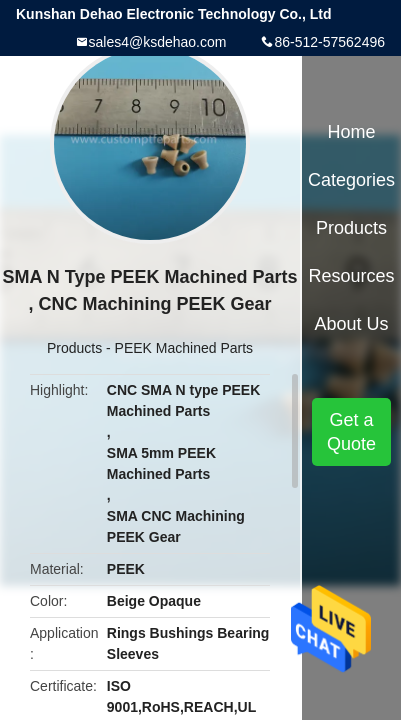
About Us (352, 324)
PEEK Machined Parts (184, 348)
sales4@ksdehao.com (158, 42)
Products (74, 348)
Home (352, 132)
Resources (352, 276)
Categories (351, 180)
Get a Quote (351, 432)
